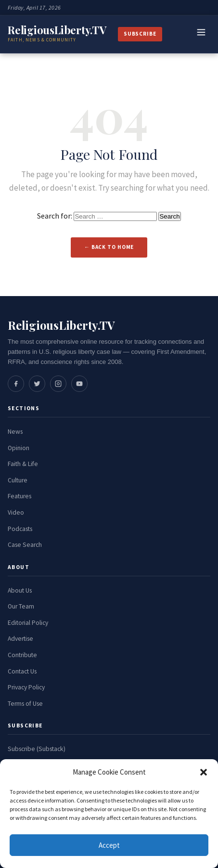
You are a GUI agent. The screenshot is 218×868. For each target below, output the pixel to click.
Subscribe (140, 34)
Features (19, 496)
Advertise (20, 639)
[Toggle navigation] (201, 34)
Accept (109, 845)
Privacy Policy (26, 687)
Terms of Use (25, 704)
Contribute (22, 655)
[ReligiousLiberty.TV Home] (57, 34)
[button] (204, 772)
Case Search (25, 545)
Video (16, 512)
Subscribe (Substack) (37, 749)
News (15, 432)
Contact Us (22, 671)
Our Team (21, 606)
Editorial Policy (28, 623)
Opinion (19, 448)
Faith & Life (23, 464)
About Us (20, 590)
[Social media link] (16, 384)
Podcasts (20, 529)
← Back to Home (109, 247)
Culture (18, 480)
